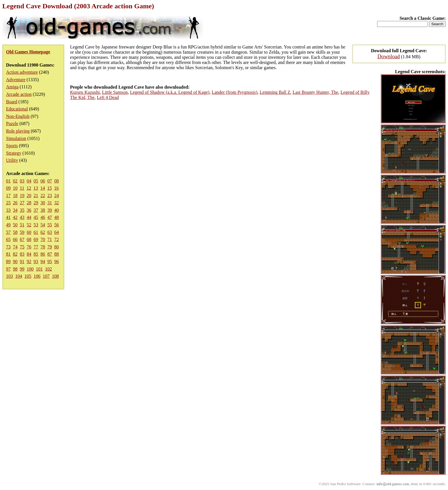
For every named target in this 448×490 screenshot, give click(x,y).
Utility (12, 160)
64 (57, 232)
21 (36, 196)
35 (22, 210)
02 (15, 181)
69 (36, 239)
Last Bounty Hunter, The (315, 92)
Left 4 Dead (108, 97)
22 (43, 196)
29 (36, 203)
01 (8, 181)
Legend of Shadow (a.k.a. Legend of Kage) (170, 92)
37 (36, 210)
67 (22, 239)
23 (50, 196)
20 (29, 196)
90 (15, 261)
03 (22, 181)
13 (36, 188)
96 (57, 261)
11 (22, 188)
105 (28, 276)
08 (57, 181)
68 (29, 239)
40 (57, 210)
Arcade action (19, 94)
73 (8, 247)
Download (389, 56)
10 (15, 188)
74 (15, 247)
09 (8, 188)
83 (22, 254)
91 (22, 261)
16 (56, 188)
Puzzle (12, 124)
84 (29, 254)
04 (29, 181)
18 (15, 196)
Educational (17, 109)
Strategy (14, 153)
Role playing (18, 131)
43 (22, 217)
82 (15, 254)
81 (8, 254)
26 (15, 203)
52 (29, 225)
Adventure (16, 80)
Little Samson (115, 92)
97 (8, 269)
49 (8, 225)
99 (22, 269)
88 (57, 254)
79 (50, 247)
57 (8, 232)
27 (22, 203)
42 (15, 217)
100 (30, 269)
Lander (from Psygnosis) (235, 92)
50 (15, 225)
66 (15, 239)
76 (29, 247)
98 (15, 269)
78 (43, 247)
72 (57, 239)
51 (22, 225)
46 (43, 217)
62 (43, 232)
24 (57, 196)
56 (57, 225)
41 (8, 217)
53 (36, 225)
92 (29, 261)
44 (29, 217)
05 (36, 181)
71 (50, 239)
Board (12, 102)
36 (29, 210)
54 (43, 225)
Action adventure (22, 72)
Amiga (12, 87)
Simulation (16, 138)
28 (29, 203)
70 (43, 239)
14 (42, 188)
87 (50, 254)
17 (8, 196)
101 (39, 269)
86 (43, 254)
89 (8, 261)
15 (49, 188)
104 (19, 276)
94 (43, 261)
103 (9, 276)
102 (49, 269)
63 (50, 232)
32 (57, 203)
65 (8, 239)
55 (50, 225)
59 (22, 232)
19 (22, 196)
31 (50, 203)
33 (8, 210)
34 (15, 210)
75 (22, 247)
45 (36, 217)
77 (36, 247)
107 (46, 276)
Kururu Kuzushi (85, 92)
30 (43, 203)
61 (36, 232)
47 (50, 217)
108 (55, 276)
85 (36, 254)
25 (8, 203)
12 (29, 188)
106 (37, 276)
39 (50, 210)
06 (43, 181)
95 (50, 261)
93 (36, 261)
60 (29, 232)
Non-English (18, 116)
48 (57, 217)
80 (57, 247)
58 (15, 232)
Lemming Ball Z (275, 92)
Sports (12, 146)
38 (43, 210)
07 (50, 181)
